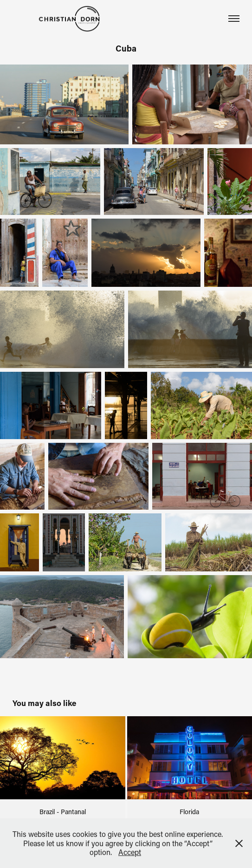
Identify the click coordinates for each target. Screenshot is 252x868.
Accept (130, 852)
